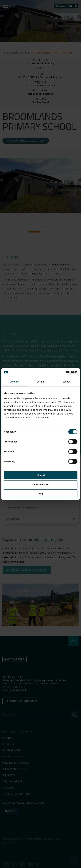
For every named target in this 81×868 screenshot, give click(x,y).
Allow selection (40, 484)
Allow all (40, 475)
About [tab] (67, 381)
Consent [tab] (14, 381)
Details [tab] (41, 381)
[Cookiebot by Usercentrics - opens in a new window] (63, 373)
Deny (40, 493)
